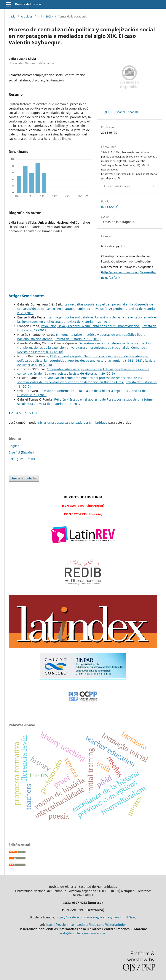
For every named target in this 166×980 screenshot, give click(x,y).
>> (36, 413)
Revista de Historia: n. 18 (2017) (59, 404)
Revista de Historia (28, 4)
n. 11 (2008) (45, 16)
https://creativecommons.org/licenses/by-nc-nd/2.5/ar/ (96, 917)
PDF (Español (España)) (123, 112)
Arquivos (27, 16)
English (14, 446)
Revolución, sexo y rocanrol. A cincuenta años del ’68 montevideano (90, 326)
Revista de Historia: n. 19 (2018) (78, 339)
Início (12, 16)
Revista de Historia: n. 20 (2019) (89, 322)
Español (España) (21, 452)
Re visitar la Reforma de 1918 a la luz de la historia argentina (84, 391)
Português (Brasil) (22, 459)
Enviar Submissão (24, 478)
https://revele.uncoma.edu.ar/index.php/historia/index (86, 925)
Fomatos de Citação (117, 186)
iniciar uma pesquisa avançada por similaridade (72, 422)
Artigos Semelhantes (27, 296)
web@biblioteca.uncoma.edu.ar (83, 933)
